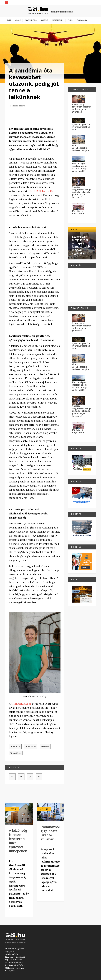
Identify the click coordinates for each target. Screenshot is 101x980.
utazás (45, 746)
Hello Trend (18, 106)
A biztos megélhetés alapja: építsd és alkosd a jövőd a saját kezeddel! (82, 192)
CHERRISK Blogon (21, 704)
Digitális (44, 20)
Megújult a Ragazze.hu (78, 212)
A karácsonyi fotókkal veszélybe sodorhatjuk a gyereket (82, 108)
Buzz (9, 20)
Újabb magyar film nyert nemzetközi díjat (81, 127)
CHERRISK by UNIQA (42, 191)
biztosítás (31, 746)
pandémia (16, 753)
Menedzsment (58, 20)
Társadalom (82, 20)
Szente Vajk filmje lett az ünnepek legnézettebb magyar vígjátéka (81, 245)
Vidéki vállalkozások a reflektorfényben (81, 148)
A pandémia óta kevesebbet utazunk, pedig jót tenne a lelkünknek (34, 84)
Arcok (18, 20)
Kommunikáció (31, 20)
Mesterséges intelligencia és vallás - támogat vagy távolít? (80, 167)
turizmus (15, 746)
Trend (70, 20)
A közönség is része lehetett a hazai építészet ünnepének (18, 841)
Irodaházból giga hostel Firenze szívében (50, 833)
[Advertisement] (42, 117)
